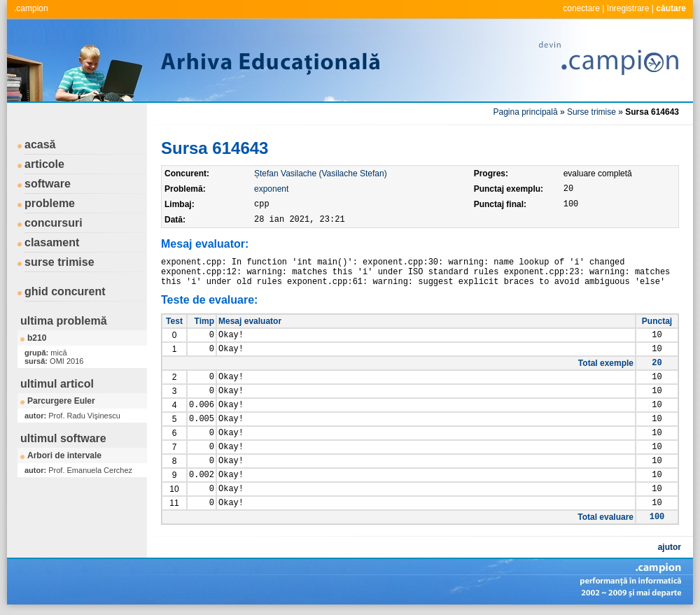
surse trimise (59, 262)
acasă (40, 144)
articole (44, 164)
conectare (581, 8)
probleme (50, 203)
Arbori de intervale (64, 455)
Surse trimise (591, 112)
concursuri (54, 223)
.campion (31, 8)
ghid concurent (65, 291)
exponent (271, 189)
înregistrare (628, 8)
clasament (52, 242)
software (48, 184)
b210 (37, 338)
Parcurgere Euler (61, 401)
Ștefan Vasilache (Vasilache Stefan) (321, 174)
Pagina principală (526, 112)
